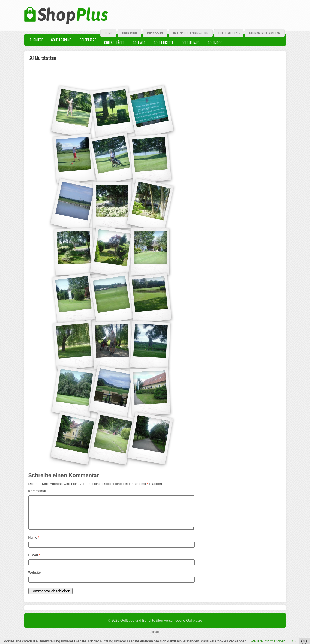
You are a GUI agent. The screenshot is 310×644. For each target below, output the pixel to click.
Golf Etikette (164, 43)
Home (108, 33)
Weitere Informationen (268, 641)
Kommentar (37, 491)
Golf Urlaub (191, 43)
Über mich (130, 33)
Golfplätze (88, 40)
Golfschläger (114, 43)
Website (35, 579)
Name (34, 544)
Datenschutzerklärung (191, 33)
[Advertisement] (94, 72)
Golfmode (215, 43)
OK (294, 641)
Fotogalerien (231, 32)
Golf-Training (61, 40)
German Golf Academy (265, 33)
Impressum (155, 33)
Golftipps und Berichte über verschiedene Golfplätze (161, 627)
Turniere (36, 40)
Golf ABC (139, 43)
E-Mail (34, 562)
